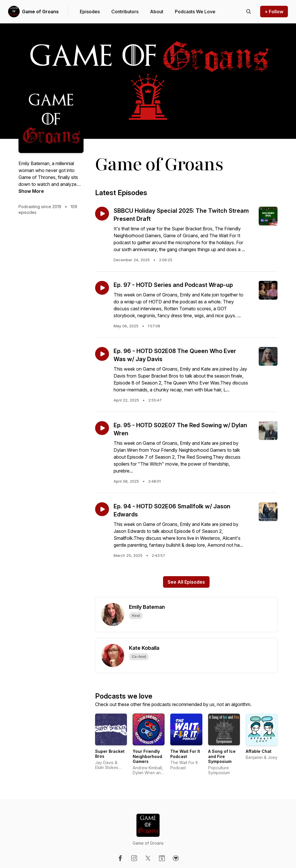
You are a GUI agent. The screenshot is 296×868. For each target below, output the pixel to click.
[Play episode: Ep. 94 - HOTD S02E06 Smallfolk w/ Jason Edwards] (102, 509)
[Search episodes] (249, 12)
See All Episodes (186, 582)
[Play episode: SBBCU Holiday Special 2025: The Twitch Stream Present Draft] (102, 214)
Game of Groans (40, 12)
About (157, 12)
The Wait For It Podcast (185, 754)
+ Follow (274, 12)
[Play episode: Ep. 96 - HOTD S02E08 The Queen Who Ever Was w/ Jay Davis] (102, 354)
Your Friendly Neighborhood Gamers (147, 756)
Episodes (90, 12)
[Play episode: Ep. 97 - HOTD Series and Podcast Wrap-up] (102, 288)
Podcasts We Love (195, 12)
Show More (31, 191)
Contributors (125, 12)
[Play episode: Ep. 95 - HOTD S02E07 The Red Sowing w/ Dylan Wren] (102, 428)
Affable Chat (259, 751)
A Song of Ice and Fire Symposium (222, 756)
